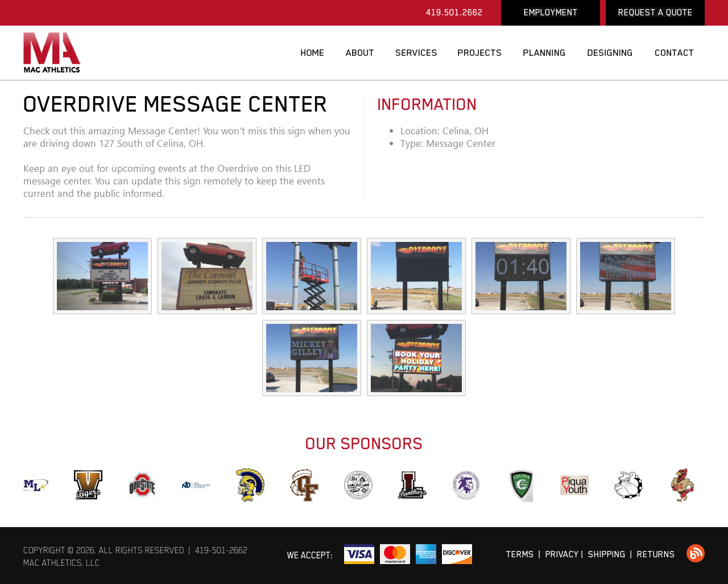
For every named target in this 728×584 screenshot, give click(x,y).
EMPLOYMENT (551, 12)
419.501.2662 (454, 12)
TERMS (520, 554)
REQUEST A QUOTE (655, 12)
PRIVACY (562, 554)
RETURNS (656, 554)
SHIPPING (607, 554)
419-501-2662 (221, 550)
